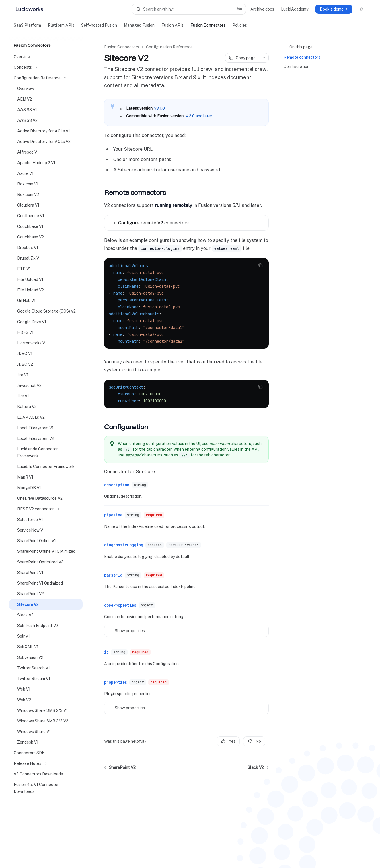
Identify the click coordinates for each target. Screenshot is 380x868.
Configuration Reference (169, 47)
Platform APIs (61, 28)
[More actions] (264, 58)
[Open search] (189, 9)
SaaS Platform (27, 28)
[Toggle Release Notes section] (46, 763)
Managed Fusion (139, 28)
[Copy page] (242, 58)
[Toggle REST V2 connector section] (46, 509)
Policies (240, 28)
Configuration (297, 66)
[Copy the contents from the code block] (260, 265)
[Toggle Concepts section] (46, 67)
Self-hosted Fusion (99, 28)
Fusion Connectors (208, 28)
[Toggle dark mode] (362, 9)
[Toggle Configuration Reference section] (46, 78)
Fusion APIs (173, 28)
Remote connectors (302, 57)
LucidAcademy (295, 9)
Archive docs (262, 9)
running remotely (174, 205)
